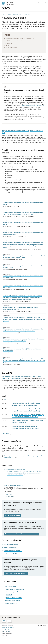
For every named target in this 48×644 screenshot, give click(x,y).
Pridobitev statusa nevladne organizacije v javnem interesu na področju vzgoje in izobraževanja (23, 233)
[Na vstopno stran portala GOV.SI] (9, 6)
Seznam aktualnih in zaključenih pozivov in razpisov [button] (21, 534)
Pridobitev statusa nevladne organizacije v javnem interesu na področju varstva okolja (23, 287)
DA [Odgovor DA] (4, 621)
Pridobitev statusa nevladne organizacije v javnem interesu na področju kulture (23, 203)
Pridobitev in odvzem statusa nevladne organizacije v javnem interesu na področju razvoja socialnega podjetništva (23, 340)
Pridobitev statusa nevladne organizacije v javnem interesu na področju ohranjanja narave (23, 267)
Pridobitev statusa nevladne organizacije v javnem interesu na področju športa (23, 223)
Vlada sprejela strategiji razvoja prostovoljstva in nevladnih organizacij (28, 421)
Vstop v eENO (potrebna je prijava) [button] (16, 574)
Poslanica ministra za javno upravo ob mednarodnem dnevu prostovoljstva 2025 (26, 427)
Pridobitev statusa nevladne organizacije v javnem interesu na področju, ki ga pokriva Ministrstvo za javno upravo (24, 257)
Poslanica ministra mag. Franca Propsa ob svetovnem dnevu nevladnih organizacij (26, 404)
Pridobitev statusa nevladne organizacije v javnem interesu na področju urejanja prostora (23, 277)
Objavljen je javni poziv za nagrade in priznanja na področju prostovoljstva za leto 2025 (28, 416)
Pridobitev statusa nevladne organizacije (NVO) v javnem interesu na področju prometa (22, 350)
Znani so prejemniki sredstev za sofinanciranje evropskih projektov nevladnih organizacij (27, 410)
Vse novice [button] (6, 433)
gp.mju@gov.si (10, 496)
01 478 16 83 (9, 495)
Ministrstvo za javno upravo (9, 628)
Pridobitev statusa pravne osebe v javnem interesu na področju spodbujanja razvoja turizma (21, 308)
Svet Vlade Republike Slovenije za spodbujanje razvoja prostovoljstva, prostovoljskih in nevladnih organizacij (21, 378)
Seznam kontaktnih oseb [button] (12, 515)
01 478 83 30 (6, 629)
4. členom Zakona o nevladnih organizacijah (32, 106)
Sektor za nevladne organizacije (13, 485)
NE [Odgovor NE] (9, 621)
